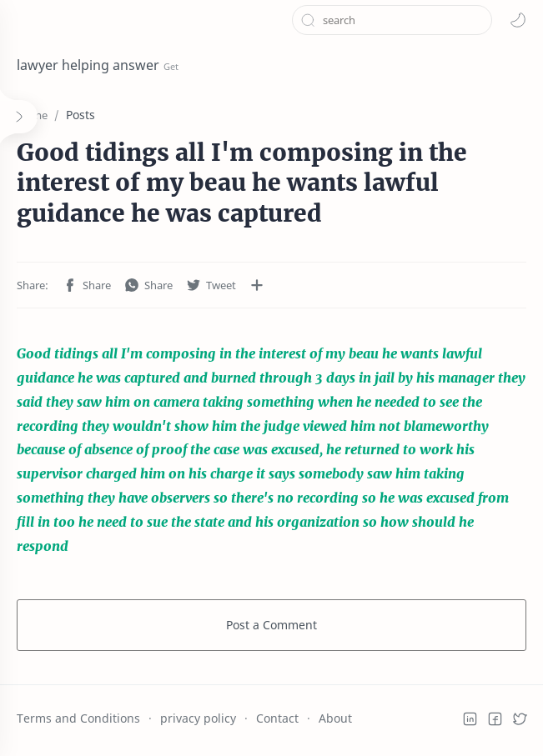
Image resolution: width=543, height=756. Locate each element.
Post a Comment (271, 625)
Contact (277, 718)
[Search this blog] (392, 20)
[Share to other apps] (257, 285)
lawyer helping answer (88, 65)
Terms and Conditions (78, 718)
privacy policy (198, 718)
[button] (518, 20)
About (335, 718)
